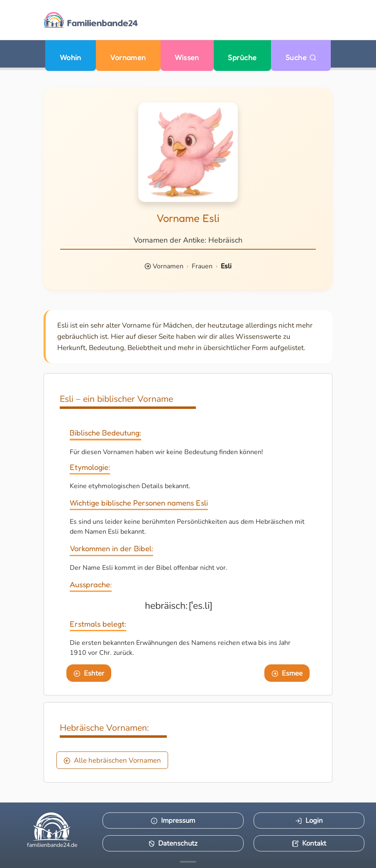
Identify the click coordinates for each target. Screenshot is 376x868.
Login (309, 821)
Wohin (71, 57)
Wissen (187, 57)
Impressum (173, 821)
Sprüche (242, 57)
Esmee (287, 673)
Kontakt (309, 843)
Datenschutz (173, 843)
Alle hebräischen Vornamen (112, 760)
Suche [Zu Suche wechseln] (301, 57)
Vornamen (128, 57)
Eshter (89, 673)
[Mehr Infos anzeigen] (188, 862)
